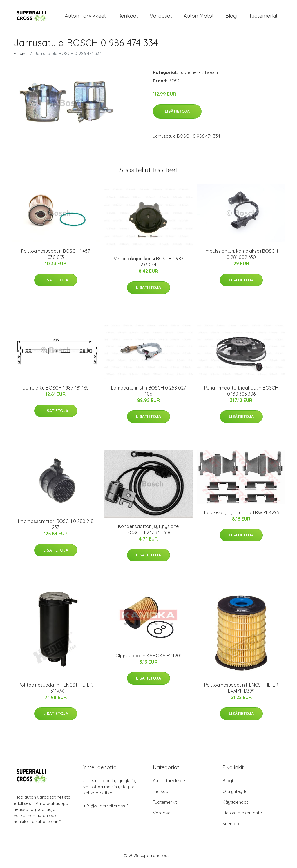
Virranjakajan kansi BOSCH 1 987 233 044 (148, 264)
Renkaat (128, 17)
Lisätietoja (177, 114)
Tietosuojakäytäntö (242, 815)
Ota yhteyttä (235, 794)
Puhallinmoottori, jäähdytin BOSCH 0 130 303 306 (241, 394)
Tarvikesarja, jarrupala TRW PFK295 (241, 515)
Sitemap (231, 826)
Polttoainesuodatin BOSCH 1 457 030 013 (56, 257)
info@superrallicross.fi (106, 808)
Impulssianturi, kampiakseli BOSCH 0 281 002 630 (241, 257)
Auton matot (199, 17)
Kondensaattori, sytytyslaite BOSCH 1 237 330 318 (148, 532)
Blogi (231, 17)
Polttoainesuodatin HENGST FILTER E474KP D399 (241, 691)
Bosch (211, 75)
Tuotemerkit (263, 17)
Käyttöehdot (235, 805)
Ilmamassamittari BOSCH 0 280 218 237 (56, 527)
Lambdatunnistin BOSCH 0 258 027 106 (148, 394)
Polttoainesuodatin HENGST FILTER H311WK (56, 691)
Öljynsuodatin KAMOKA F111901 (148, 658)
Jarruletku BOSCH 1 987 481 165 (56, 391)
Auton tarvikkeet (85, 17)
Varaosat (161, 17)
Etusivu (21, 56)
